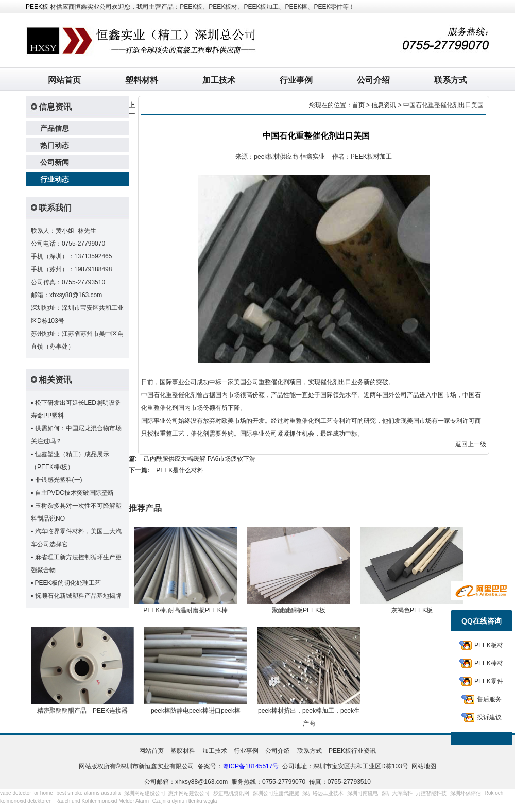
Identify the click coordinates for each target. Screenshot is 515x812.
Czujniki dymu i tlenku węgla (185, 801)
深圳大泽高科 (397, 793)
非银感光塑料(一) (59, 480)
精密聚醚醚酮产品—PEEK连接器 (82, 711)
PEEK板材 (489, 645)
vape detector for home (27, 793)
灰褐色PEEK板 (412, 610)
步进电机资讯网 (231, 793)
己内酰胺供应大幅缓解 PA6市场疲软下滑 (200, 459)
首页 (358, 105)
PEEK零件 (489, 681)
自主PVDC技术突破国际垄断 (74, 493)
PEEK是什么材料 (180, 470)
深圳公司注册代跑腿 (276, 793)
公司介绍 (373, 80)
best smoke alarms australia (89, 793)
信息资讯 (384, 105)
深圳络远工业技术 (323, 793)
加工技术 (219, 80)
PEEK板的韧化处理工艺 (68, 583)
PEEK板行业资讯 (352, 751)
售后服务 (489, 699)
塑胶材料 (183, 751)
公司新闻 (55, 162)
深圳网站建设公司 (145, 793)
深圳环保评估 (466, 793)
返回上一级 (471, 444)
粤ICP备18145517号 (251, 766)
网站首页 (64, 80)
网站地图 (424, 766)
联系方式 (451, 80)
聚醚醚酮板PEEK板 (299, 610)
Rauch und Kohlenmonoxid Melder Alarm (102, 801)
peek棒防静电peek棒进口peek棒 (196, 711)
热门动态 (55, 145)
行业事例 (296, 80)
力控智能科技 (431, 793)
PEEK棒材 (489, 663)
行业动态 (55, 179)
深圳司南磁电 (363, 793)
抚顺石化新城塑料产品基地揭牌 (78, 596)
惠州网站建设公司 (189, 793)
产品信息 (55, 128)
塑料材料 (142, 80)
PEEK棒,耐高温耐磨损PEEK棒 (185, 610)
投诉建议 (489, 717)
